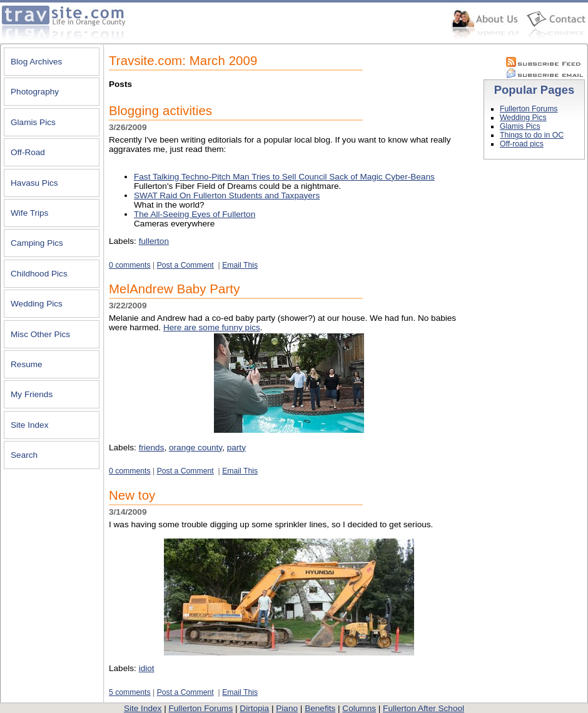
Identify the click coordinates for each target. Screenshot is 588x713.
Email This (240, 265)
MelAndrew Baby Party (174, 289)
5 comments (130, 692)
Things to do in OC (532, 135)
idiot (147, 668)
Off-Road (28, 152)
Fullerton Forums (529, 109)
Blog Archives (36, 62)
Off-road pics (522, 144)
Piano (287, 708)
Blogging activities (160, 111)
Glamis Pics (33, 122)
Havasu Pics (34, 183)
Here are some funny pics (212, 327)
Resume (27, 364)
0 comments (130, 265)
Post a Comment (185, 265)
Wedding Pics (37, 304)
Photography (35, 92)
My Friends (32, 394)
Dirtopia (254, 708)
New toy (132, 495)
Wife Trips (29, 213)
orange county (195, 448)
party (236, 448)
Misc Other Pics (40, 334)
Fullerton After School (423, 708)
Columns (359, 708)
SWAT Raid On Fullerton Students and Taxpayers (227, 195)
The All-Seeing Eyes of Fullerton (195, 214)
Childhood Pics (39, 274)
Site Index (29, 425)
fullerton (154, 241)
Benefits (320, 708)
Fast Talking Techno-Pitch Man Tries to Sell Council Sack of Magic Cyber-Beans (284, 177)
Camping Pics (37, 243)
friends (152, 448)
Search (24, 455)
